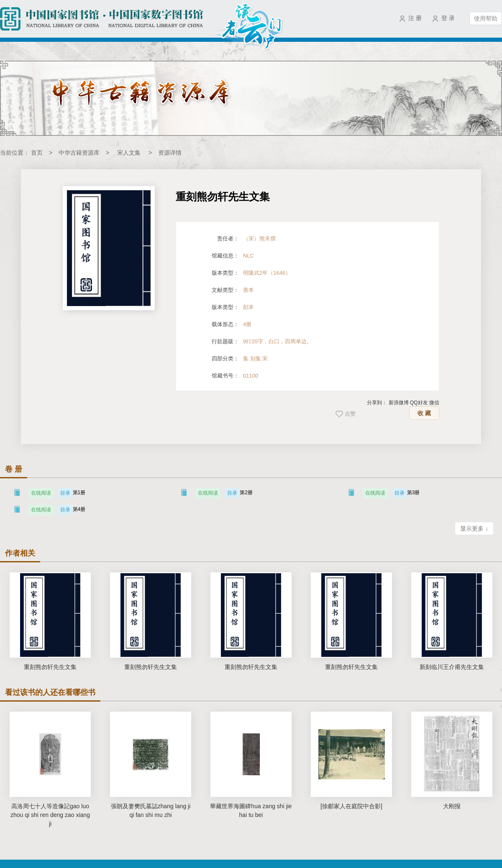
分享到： (377, 403)
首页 (37, 153)
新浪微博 (399, 403)
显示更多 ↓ (474, 528)
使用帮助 (486, 18)
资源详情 (170, 153)
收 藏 (424, 413)
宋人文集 (129, 153)
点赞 (350, 414)
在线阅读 (41, 493)
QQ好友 (419, 403)
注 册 (415, 18)
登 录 (448, 18)
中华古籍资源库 (79, 153)
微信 (434, 403)
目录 (65, 493)
